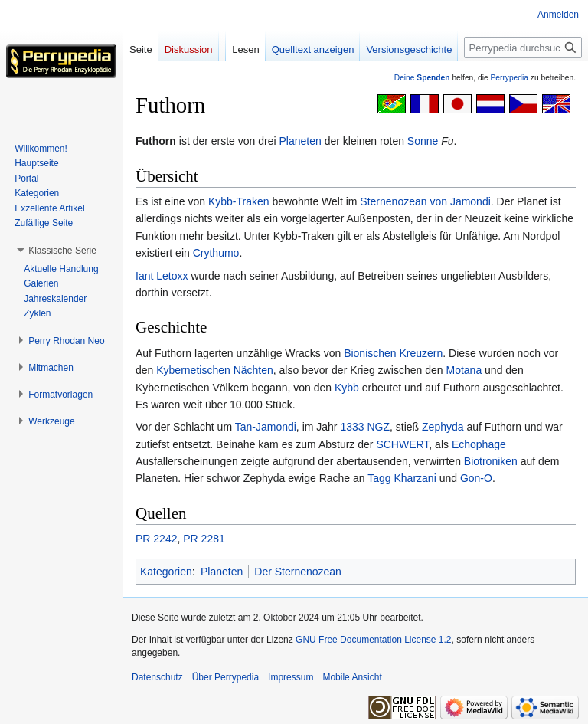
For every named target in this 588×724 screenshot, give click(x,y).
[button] (62, 251)
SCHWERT (402, 444)
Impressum (291, 677)
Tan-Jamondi (266, 427)
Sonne (423, 141)
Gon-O (476, 478)
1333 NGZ (365, 427)
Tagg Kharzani (402, 478)
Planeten (301, 141)
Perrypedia (509, 78)
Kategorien (166, 572)
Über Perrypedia (225, 677)
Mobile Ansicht (352, 677)
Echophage (479, 444)
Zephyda (443, 427)
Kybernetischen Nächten (215, 370)
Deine (422, 78)
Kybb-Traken (239, 201)
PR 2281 (204, 539)
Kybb (347, 388)
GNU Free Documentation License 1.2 (373, 640)
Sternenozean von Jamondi (425, 201)
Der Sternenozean (298, 572)
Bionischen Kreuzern (393, 353)
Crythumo (216, 253)
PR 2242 (156, 539)
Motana (464, 370)
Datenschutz (157, 677)
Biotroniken (491, 461)
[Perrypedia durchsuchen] (523, 48)
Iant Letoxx (162, 276)
